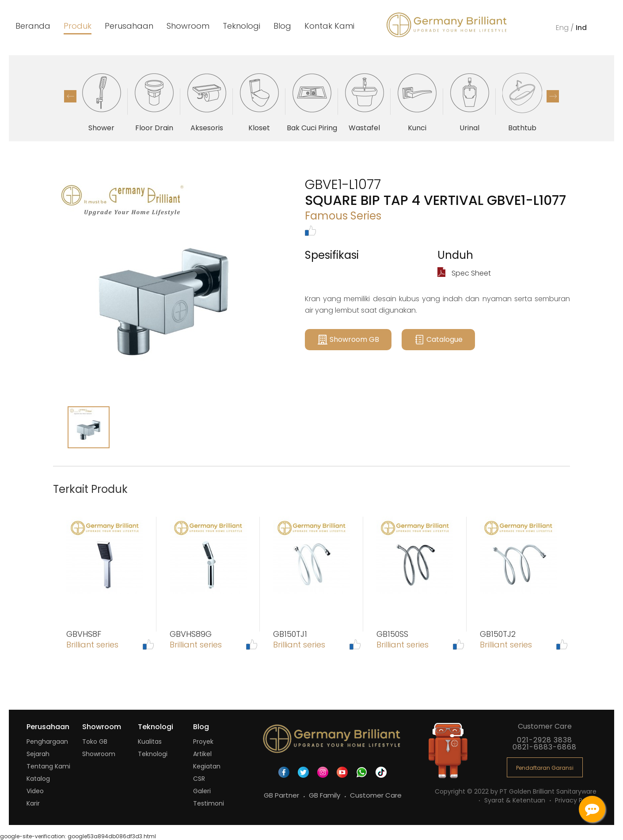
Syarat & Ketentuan (516, 800)
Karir (33, 803)
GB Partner (282, 795)
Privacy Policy (576, 800)
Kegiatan (207, 766)
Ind (581, 28)
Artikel (202, 754)
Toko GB (95, 742)
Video (35, 791)
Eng (563, 28)
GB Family (325, 795)
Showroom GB (348, 340)
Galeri (202, 791)
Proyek (203, 742)
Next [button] (553, 96)
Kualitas (150, 742)
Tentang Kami (48, 766)
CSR (199, 779)
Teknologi (153, 754)
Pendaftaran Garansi (545, 768)
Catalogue (438, 340)
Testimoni (209, 803)
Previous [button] (70, 96)
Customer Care (376, 795)
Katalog (38, 779)
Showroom (99, 754)
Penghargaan (47, 742)
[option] (101, 102)
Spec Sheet (464, 273)
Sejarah (38, 754)
